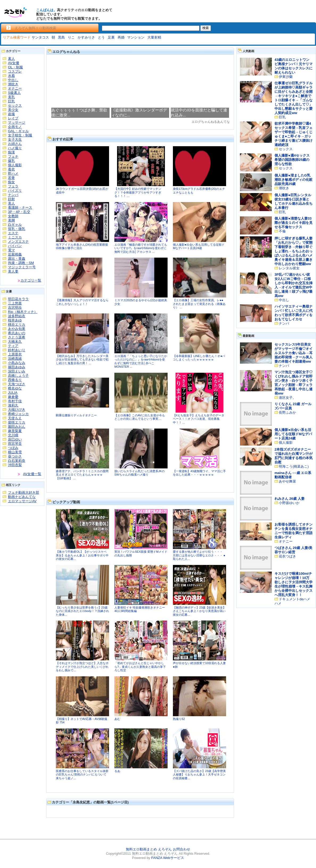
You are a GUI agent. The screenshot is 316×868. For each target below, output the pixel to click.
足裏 (111, 37)
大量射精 (154, 37)
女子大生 (15, 139)
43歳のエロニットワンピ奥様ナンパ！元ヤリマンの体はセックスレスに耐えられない (294, 66)
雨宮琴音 (15, 444)
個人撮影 (15, 165)
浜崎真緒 (15, 358)
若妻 (11, 178)
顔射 (11, 199)
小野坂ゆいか (289, 503)
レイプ (13, 118)
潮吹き (13, 84)
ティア (13, 346)
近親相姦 (15, 254)
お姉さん (15, 144)
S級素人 (14, 93)
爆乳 (11, 161)
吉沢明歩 (15, 307)
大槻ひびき (17, 410)
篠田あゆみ (17, 367)
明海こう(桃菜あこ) (294, 466)
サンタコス (40, 37)
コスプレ (15, 71)
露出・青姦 (17, 259)
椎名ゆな (15, 388)
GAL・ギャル (18, 131)
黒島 (61, 37)
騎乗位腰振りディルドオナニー (76, 415)
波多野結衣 (17, 316)
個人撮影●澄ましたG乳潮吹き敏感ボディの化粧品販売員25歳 (294, 180)
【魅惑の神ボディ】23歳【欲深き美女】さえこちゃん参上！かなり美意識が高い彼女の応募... (199, 611)
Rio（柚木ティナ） (23, 312)
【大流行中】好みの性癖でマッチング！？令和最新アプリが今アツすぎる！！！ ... (138, 192)
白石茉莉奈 (17, 461)
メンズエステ (18, 242)
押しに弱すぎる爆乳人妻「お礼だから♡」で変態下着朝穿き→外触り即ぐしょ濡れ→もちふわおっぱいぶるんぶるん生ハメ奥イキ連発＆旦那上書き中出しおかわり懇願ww (294, 251)
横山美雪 (15, 452)
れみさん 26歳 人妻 (290, 499)
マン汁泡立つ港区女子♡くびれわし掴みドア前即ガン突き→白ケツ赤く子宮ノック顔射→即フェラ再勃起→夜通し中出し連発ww (294, 383)
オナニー (15, 88)
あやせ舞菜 (287, 481)
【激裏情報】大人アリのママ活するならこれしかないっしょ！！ (82, 302)
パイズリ (15, 190)
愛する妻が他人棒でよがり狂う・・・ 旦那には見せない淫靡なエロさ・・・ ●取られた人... (199, 555)
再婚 (121, 37)
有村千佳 (15, 401)
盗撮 (11, 114)
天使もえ (15, 418)
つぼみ (13, 448)
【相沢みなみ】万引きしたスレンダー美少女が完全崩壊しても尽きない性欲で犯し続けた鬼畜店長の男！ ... (82, 360)
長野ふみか (287, 412)
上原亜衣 (15, 354)
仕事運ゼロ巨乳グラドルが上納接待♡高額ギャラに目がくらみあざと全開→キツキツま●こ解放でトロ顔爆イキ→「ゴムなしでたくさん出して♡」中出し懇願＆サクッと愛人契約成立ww (294, 98)
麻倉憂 (13, 397)
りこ (71, 37)
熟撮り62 (179, 719)
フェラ (13, 186)
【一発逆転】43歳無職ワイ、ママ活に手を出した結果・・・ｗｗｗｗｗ (199, 473)
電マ (11, 250)
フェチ (13, 156)
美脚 (11, 220)
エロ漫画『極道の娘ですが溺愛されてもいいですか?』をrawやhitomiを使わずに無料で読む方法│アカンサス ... (141, 248)
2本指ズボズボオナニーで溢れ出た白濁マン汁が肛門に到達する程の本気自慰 (294, 456)
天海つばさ (17, 384)
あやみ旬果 (17, 329)
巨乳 (11, 101)
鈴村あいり (17, 350)
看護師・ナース (20, 207)
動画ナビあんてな (22, 497)
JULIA (13, 393)
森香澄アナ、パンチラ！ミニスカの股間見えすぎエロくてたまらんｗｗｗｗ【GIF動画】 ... (82, 475)
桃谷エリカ (17, 324)
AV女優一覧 (32, 474)
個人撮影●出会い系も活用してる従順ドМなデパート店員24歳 (199, 246)
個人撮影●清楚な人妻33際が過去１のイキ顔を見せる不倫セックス (294, 223)
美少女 (13, 110)
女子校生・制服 (20, 135)
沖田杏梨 (15, 465)
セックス (15, 105)
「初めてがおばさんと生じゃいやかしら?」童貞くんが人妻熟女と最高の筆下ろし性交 (140, 667)
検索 (206, 28)
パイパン (15, 246)
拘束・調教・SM (21, 263)
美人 (11, 203)
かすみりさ (86, 37)
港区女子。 (287, 398)
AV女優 (14, 63)
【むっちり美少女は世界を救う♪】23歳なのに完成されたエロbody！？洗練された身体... (82, 611)
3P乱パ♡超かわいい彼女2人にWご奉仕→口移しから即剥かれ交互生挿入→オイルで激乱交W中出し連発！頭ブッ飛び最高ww (294, 285)
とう (101, 37)
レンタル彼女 (289, 268)
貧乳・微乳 (17, 229)
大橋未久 (15, 341)
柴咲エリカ (17, 422)
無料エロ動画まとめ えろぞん (149, 849)
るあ (117, 771)
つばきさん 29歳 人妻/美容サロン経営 (293, 550)
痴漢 (11, 152)
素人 (11, 59)
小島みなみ (17, 363)
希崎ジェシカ (18, 414)
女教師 (13, 216)
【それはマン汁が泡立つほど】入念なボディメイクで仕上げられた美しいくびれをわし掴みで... (82, 667)
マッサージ (17, 122)
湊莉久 (13, 405)
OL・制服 (15, 67)
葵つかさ (15, 456)
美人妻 (13, 271)
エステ (13, 233)
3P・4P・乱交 (19, 212)
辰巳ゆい (15, 439)
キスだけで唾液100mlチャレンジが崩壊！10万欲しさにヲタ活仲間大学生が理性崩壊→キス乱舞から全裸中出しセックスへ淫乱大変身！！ (294, 584)
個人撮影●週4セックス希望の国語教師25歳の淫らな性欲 (292, 160)
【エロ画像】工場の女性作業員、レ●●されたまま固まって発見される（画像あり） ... (199, 304)
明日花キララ (18, 299)
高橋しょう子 (18, 376)
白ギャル (15, 225)
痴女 (11, 182)
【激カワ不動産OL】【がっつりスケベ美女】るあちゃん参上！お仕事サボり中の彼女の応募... (82, 555)
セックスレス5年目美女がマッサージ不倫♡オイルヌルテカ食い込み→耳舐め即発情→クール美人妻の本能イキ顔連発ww (294, 353)
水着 (11, 76)
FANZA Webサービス (167, 858)
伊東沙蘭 (286, 77)
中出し (13, 80)
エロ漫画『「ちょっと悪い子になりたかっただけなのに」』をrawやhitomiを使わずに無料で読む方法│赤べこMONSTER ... (141, 361)
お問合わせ (182, 849)
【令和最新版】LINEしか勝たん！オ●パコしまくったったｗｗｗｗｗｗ (199, 358)
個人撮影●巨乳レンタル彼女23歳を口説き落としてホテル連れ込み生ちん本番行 (294, 201)
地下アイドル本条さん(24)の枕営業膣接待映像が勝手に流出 (82, 246)
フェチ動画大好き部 (24, 492)
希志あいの (17, 333)
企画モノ (15, 127)
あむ (117, 719)
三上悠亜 (15, 303)
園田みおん (17, 427)
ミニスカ (15, 237)
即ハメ (13, 173)
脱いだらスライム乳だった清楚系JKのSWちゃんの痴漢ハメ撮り (140, 473)
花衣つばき (287, 556)
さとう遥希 (17, 337)
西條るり (15, 380)
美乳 (11, 97)
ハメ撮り (15, 148)
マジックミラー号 (22, 267)
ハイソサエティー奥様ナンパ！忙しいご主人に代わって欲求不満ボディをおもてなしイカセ (294, 313)
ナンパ (13, 195)
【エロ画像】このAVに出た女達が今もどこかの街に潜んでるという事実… (140, 417)
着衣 (11, 169)
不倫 (282, 231)
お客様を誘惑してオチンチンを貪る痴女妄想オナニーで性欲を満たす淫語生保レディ (294, 531)
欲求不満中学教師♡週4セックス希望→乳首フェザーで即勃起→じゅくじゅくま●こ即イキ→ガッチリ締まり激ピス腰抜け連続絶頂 (294, 134)
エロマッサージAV (22, 501)
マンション (136, 37)
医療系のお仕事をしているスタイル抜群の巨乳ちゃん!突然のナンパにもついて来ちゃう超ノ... (82, 775)
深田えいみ (17, 371)
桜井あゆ (15, 320)
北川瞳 (13, 435)
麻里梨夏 (15, 431)
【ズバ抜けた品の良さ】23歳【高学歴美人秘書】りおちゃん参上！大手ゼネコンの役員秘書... (199, 775)
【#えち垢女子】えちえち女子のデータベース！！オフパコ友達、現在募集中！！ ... (199, 419)
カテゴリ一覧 (31, 280)
